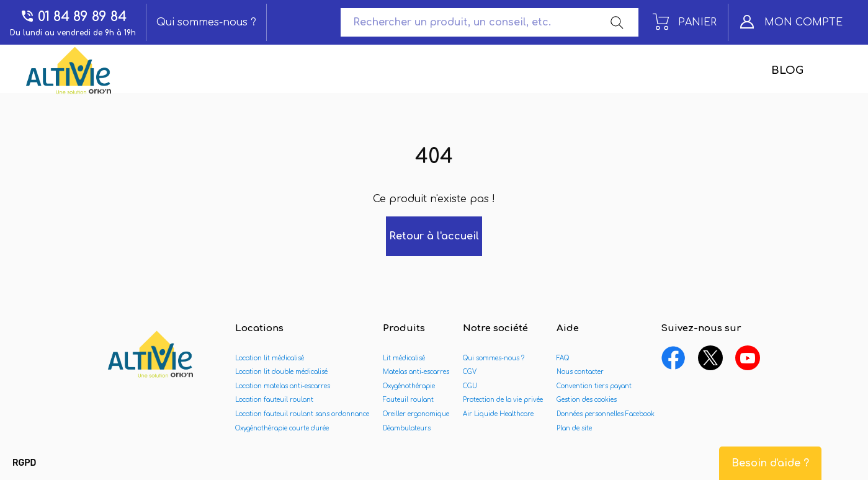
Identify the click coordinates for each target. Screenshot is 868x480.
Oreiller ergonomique (416, 414)
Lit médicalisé (404, 358)
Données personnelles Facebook (606, 414)
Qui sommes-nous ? (206, 22)
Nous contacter (580, 372)
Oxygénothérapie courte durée (282, 428)
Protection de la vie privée (503, 400)
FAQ (563, 358)
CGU (470, 386)
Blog (787, 70)
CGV (470, 372)
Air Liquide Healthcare (498, 414)
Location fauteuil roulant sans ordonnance (302, 414)
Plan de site (574, 428)
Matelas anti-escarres (416, 372)
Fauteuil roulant (408, 400)
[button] (24, 463)
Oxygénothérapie (409, 386)
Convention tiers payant (594, 386)
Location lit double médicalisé (281, 372)
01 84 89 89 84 (73, 16)
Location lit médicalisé (270, 358)
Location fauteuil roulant (274, 400)
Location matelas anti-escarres (283, 386)
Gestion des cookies (587, 400)
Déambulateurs (407, 428)
